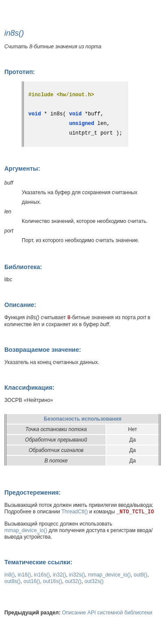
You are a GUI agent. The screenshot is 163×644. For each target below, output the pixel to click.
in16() (25, 575)
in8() (10, 575)
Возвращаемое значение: (43, 350)
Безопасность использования (83, 419)
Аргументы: (22, 169)
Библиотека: (23, 267)
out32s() (94, 581)
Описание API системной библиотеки (107, 613)
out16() (32, 581)
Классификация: (29, 388)
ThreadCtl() (75, 512)
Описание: (20, 305)
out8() (141, 575)
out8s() (12, 581)
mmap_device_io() (26, 530)
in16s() (42, 575)
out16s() (53, 581)
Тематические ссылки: (38, 562)
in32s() (77, 575)
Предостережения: (33, 492)
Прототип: (20, 72)
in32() (59, 575)
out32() (73, 581)
